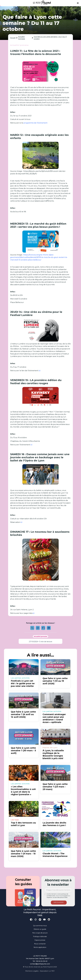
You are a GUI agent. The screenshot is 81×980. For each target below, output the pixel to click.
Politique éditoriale (40, 937)
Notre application (40, 947)
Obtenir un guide (40, 929)
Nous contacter (40, 944)
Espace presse (40, 940)
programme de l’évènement (36, 123)
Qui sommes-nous (40, 926)
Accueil (13, 38)
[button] (78, 3)
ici (40, 371)
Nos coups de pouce (40, 933)
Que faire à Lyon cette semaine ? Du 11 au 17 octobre (50, 38)
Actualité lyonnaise (22, 38)
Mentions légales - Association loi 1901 (40, 971)
